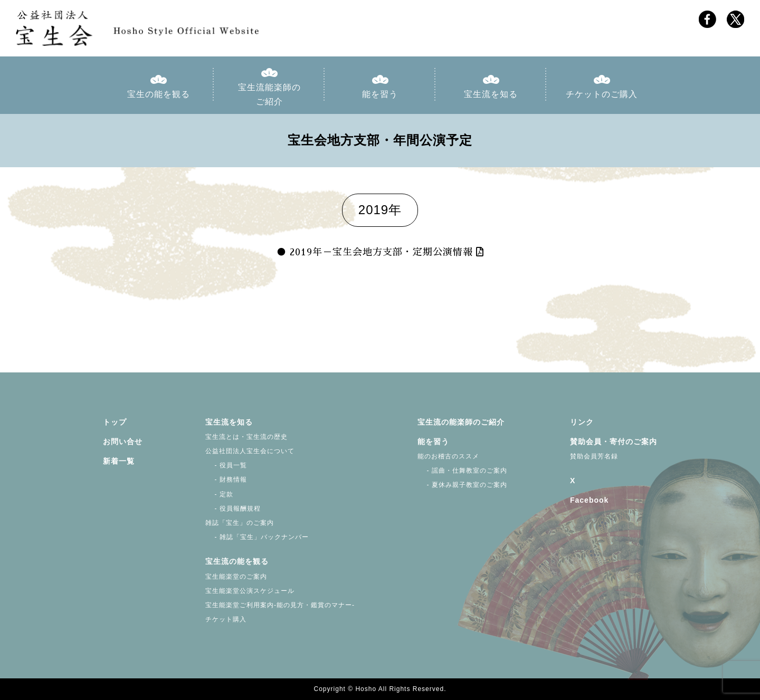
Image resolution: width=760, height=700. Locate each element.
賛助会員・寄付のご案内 (614, 442)
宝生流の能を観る (237, 561)
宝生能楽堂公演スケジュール (250, 591)
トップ (115, 422)
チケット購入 (226, 619)
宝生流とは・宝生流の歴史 (246, 437)
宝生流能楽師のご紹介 (269, 94)
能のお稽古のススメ (448, 456)
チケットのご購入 (602, 94)
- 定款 (219, 494)
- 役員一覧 (226, 465)
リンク (582, 422)
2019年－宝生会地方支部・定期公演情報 (381, 252)
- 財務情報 (226, 480)
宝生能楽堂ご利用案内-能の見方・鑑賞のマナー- (280, 605)
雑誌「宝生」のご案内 (240, 523)
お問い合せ (123, 442)
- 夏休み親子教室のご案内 (462, 485)
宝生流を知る (491, 94)
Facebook (589, 500)
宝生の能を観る (159, 94)
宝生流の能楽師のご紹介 (461, 422)
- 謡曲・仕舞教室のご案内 (462, 471)
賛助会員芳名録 (594, 456)
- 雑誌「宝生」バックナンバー (257, 537)
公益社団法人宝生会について (250, 451)
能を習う (380, 94)
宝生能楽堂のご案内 (236, 577)
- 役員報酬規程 (233, 509)
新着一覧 (119, 461)
